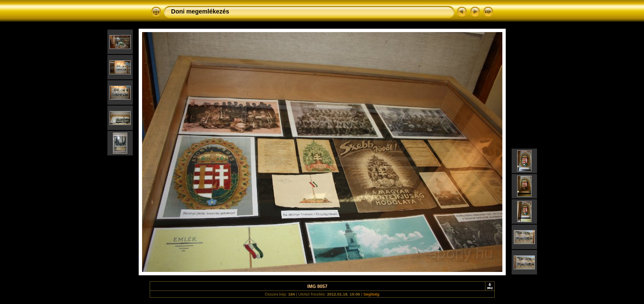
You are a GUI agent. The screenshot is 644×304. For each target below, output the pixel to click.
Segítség (371, 294)
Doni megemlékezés (200, 11)
